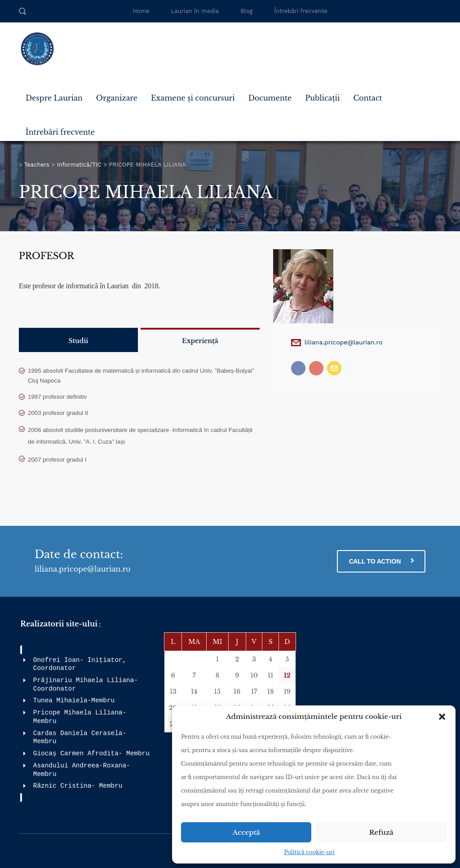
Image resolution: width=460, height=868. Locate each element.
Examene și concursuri (193, 98)
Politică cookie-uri (309, 852)
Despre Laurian (54, 98)
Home (141, 11)
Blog (246, 11)
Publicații (322, 98)
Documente (270, 98)
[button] (442, 717)
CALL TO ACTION (381, 561)
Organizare (117, 98)
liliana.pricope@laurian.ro (343, 342)
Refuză (381, 832)
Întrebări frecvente (301, 11)
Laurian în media (195, 11)
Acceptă (246, 832)
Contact (367, 98)
